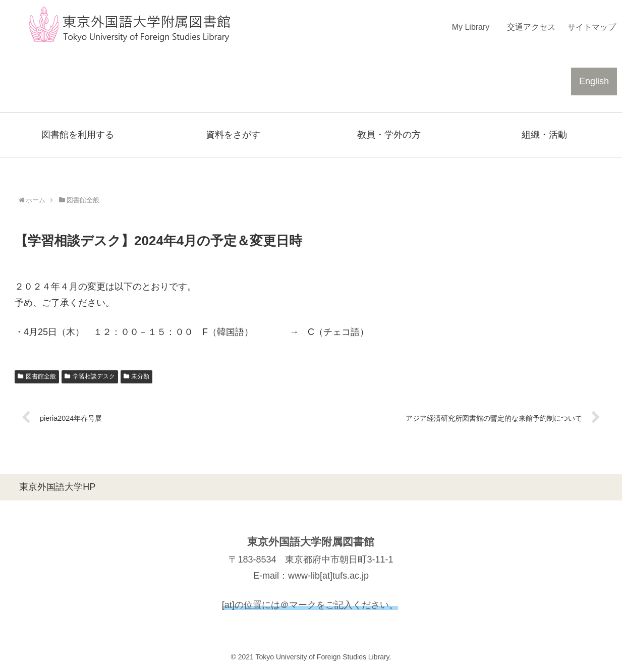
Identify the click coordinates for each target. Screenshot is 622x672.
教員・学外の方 (389, 135)
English (594, 81)
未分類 (137, 376)
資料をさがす (233, 135)
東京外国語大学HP (57, 487)
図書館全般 (37, 376)
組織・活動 (544, 135)
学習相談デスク (90, 376)
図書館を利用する (78, 135)
